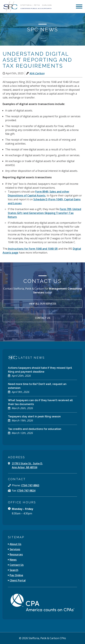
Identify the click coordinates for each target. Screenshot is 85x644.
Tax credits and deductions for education (35, 429)
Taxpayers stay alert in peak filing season (34, 416)
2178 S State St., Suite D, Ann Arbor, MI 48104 (27, 465)
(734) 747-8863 (30, 485)
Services (15, 549)
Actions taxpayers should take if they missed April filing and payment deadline (40, 370)
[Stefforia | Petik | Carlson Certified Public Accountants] (27, 6)
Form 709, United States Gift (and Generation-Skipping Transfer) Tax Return (44, 213)
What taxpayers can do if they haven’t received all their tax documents (40, 402)
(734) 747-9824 (26, 491)
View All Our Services (43, 304)
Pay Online (16, 575)
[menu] (79, 7)
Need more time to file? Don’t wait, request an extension (37, 386)
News (13, 560)
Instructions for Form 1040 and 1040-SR (33, 249)
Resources (16, 554)
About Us (15, 544)
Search (14, 570)
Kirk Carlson (37, 73)
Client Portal (18, 580)
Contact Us (43, 318)
